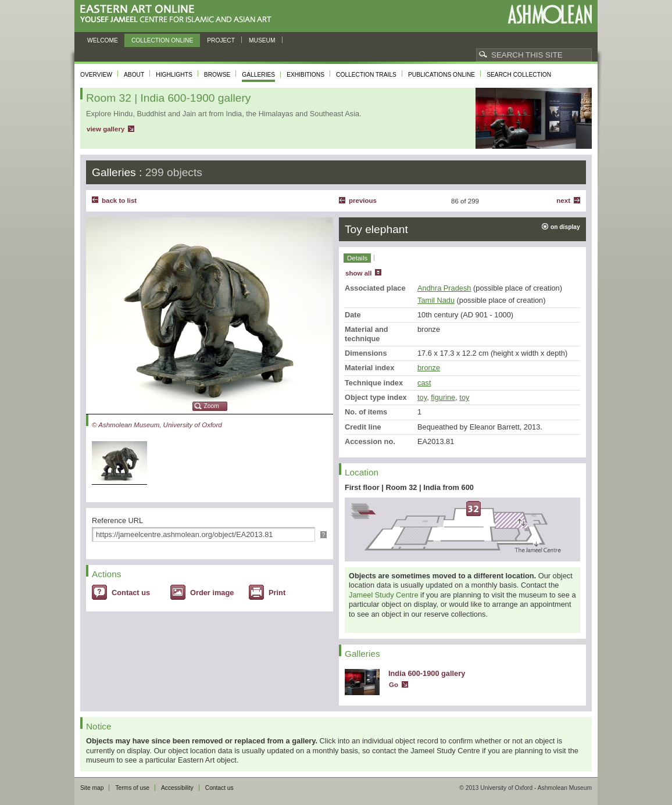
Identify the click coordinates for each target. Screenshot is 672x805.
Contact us (131, 593)
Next (563, 201)
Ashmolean (550, 14)
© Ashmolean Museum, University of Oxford (157, 425)
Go (394, 685)
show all (358, 273)
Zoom (212, 406)
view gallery (106, 129)
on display (565, 227)
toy (422, 397)
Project (221, 40)
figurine (443, 397)
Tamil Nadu (436, 300)
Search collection (519, 75)
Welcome (103, 40)
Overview (96, 75)
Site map (92, 788)
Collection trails (366, 75)
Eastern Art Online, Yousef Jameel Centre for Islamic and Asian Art (179, 14)
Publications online (442, 75)
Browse (217, 75)
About (134, 75)
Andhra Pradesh (444, 288)
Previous (363, 201)
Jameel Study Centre (384, 595)
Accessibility (177, 788)
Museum (262, 40)
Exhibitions (305, 75)
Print (277, 593)
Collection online (162, 40)
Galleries (258, 75)
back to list (119, 201)
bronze (429, 368)
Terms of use (132, 788)
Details (357, 258)
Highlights (174, 75)
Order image (212, 593)
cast (424, 383)
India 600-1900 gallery (427, 673)
